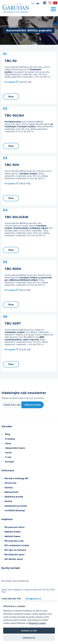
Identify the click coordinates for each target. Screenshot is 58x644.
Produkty (10, 439)
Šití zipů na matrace (15, 550)
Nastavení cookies (37, 623)
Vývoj (8, 443)
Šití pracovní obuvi (14, 527)
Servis (8, 453)
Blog (8, 434)
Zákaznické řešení (15, 448)
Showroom (10, 483)
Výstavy (9, 488)
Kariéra (8, 501)
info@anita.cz (33, 599)
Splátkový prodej (14, 497)
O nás (8, 457)
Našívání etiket (13, 532)
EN (38, 4)
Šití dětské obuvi (14, 559)
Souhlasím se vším (29, 631)
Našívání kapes (12, 536)
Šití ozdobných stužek (17, 545)
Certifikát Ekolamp (15, 510)
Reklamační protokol (16, 506)
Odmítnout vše (29, 638)
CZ (33, 4)
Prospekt (11, 82)
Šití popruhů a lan (14, 541)
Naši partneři (11, 492)
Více (11, 97)
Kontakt (9, 462)
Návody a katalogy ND (16, 478)
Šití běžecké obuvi (14, 555)
